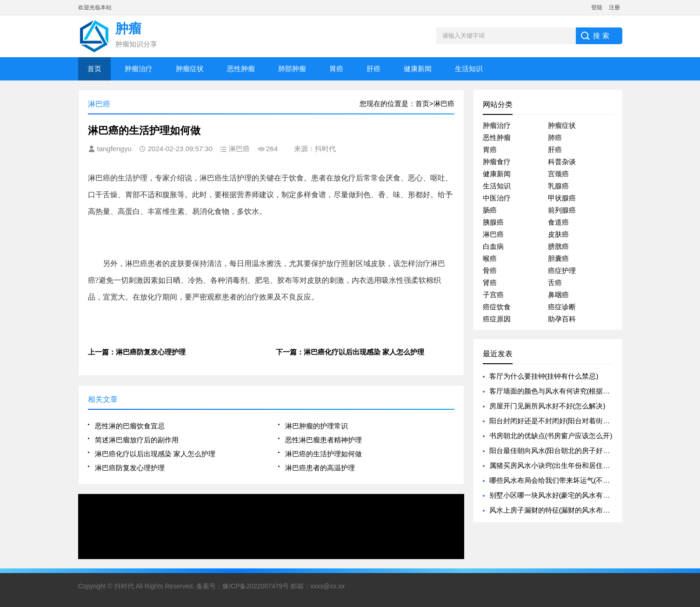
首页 (94, 69)
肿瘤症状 (190, 69)
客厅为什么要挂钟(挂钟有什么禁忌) (544, 376)
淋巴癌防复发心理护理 (130, 468)
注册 (614, 7)
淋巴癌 (493, 234)
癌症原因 (497, 319)
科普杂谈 (562, 162)
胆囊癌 (558, 258)
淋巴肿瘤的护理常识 (317, 426)
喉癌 (490, 258)
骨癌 (490, 270)
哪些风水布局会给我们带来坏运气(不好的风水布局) (568, 480)
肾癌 (490, 283)
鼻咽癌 (558, 295)
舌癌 (555, 283)
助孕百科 (562, 319)
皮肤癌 (558, 234)
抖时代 (124, 586)
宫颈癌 (558, 174)
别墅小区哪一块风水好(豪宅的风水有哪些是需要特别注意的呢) (586, 495)
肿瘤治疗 (139, 69)
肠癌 (490, 210)
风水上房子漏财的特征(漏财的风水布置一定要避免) (568, 510)
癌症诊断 (562, 307)
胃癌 (336, 69)
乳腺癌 (558, 186)
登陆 (597, 7)
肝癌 (373, 69)
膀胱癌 (558, 246)
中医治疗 (497, 198)
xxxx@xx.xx (327, 586)
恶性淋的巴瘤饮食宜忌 (130, 426)
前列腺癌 (562, 210)
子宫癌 (493, 295)
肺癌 (555, 137)
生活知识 (469, 69)
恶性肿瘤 (241, 69)
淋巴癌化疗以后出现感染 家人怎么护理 (155, 454)
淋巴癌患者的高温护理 (320, 468)
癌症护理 (562, 270)
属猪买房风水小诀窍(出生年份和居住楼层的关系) (565, 465)
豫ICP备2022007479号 (256, 586)
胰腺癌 (493, 222)
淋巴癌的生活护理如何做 (323, 454)
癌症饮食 (497, 307)
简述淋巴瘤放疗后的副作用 (137, 440)
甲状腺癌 (562, 198)
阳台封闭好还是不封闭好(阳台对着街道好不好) (561, 421)
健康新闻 (418, 69)
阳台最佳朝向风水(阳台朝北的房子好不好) (554, 450)
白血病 (493, 246)
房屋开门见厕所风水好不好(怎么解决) (547, 406)
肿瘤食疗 (497, 162)
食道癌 (558, 222)
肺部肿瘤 (292, 69)
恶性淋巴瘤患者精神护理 (323, 440)
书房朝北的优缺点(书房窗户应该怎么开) (551, 436)
